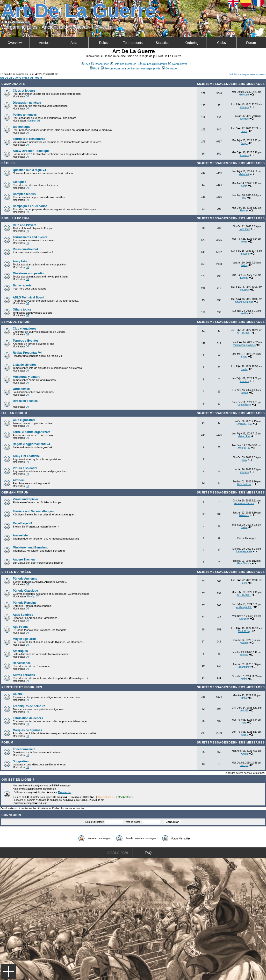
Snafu (244, 357)
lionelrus (244, 107)
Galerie (18, 694)
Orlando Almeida (244, 302)
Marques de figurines (27, 730)
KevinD (244, 278)
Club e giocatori (24, 420)
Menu (8, 972)
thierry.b (244, 765)
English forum (15, 218)
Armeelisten (21, 535)
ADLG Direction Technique (31, 151)
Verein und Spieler (25, 499)
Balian (244, 527)
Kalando (244, 643)
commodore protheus (244, 345)
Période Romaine (25, 603)
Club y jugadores (25, 329)
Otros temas (21, 389)
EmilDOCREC (244, 424)
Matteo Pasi (244, 436)
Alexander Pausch (244, 503)
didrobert (244, 95)
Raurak (244, 211)
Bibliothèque (22, 127)
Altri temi (19, 480)
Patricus (244, 393)
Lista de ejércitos (25, 365)
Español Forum (16, 322)
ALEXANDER (244, 333)
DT (27, 97)
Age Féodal (21, 627)
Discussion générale (27, 103)
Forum (251, 43)
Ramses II (244, 254)
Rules (103, 43)
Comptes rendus (24, 194)
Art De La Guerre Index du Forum (21, 78)
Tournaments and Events (30, 237)
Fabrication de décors (28, 718)
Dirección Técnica (25, 401)
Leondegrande (244, 551)
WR (244, 198)
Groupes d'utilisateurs (152, 64)
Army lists (20, 261)
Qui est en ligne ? (18, 780)
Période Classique (25, 591)
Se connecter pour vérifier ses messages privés (131, 68)
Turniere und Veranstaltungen (33, 511)
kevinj (244, 242)
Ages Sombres (23, 615)
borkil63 (244, 655)
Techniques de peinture (29, 706)
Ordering (192, 43)
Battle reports (22, 285)
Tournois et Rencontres (29, 139)
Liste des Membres (123, 64)
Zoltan (244, 265)
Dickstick (244, 619)
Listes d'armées (16, 572)
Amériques (20, 651)
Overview (14, 43)
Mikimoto (244, 515)
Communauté (13, 84)
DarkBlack (244, 229)
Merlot (244, 698)
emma (244, 679)
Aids (74, 43)
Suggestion (21, 761)
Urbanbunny (244, 667)
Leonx (244, 131)
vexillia (244, 314)
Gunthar (31, 121)
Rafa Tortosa (244, 484)
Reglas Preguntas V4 (27, 353)
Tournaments (133, 43)
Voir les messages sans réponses (248, 74)
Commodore (244, 405)
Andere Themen (24, 560)
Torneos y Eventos (26, 341)
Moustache (65, 792)
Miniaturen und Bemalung (31, 547)
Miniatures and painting (29, 273)
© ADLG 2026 (118, 853)
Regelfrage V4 (22, 523)
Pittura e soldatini (25, 468)
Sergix (244, 143)
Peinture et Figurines (22, 687)
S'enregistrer (178, 64)
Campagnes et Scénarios (30, 206)
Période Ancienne (25, 579)
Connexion (170, 68)
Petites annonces (25, 115)
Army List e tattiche (26, 456)
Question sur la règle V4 (29, 170)
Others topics (22, 310)
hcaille (244, 369)
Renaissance (22, 663)
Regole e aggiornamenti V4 (31, 444)
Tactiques (19, 182)
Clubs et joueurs (24, 91)
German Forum (15, 493)
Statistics (162, 43)
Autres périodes (24, 675)
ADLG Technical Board (29, 297)
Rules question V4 (25, 249)
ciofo (244, 460)
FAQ (85, 64)
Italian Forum (14, 413)
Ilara (244, 723)
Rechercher (100, 64)
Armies (44, 43)
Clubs (222, 43)
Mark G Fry (244, 448)
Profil (94, 68)
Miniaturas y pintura (27, 377)
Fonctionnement (24, 749)
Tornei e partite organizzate (32, 432)
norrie (244, 186)
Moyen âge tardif (24, 639)
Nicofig (31, 597)
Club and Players (25, 225)
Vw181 (244, 735)
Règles (8, 163)
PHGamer (244, 290)
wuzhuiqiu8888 (244, 607)
